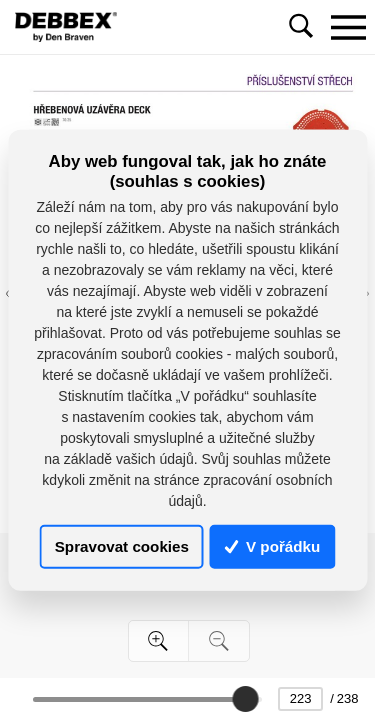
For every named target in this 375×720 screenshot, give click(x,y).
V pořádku (273, 546)
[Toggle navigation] (348, 27)
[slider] (245, 699)
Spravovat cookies (122, 546)
